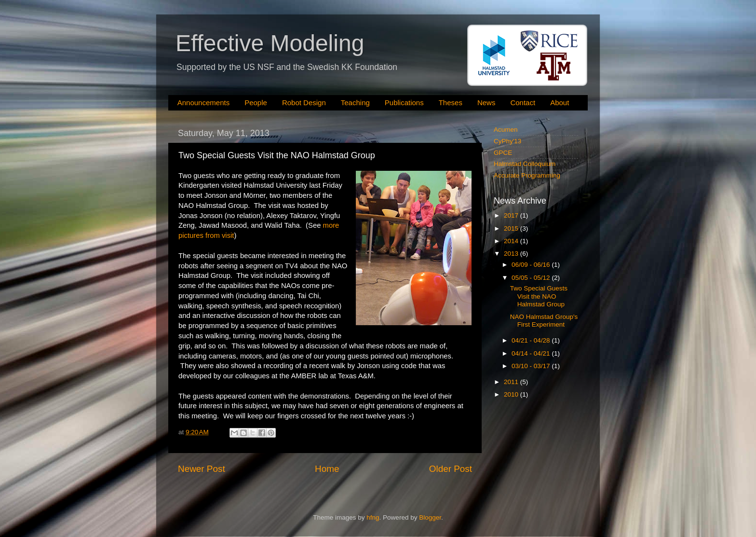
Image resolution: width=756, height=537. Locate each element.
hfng (373, 517)
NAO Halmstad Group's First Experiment (544, 321)
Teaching (355, 103)
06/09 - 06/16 (532, 265)
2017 (512, 215)
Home (327, 469)
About (560, 103)
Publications (404, 103)
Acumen (506, 130)
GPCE (503, 153)
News (486, 103)
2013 (512, 254)
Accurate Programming (527, 175)
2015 (512, 228)
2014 (512, 241)
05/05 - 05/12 (532, 278)
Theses (451, 103)
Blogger (430, 517)
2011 (512, 382)
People (256, 103)
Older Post (451, 469)
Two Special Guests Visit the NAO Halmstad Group (539, 296)
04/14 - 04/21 (532, 353)
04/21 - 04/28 (532, 340)
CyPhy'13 (507, 141)
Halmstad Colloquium (525, 164)
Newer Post (202, 469)
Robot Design (304, 103)
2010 (512, 394)
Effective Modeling (270, 43)
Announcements (203, 103)
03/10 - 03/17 (532, 366)
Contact (523, 103)
